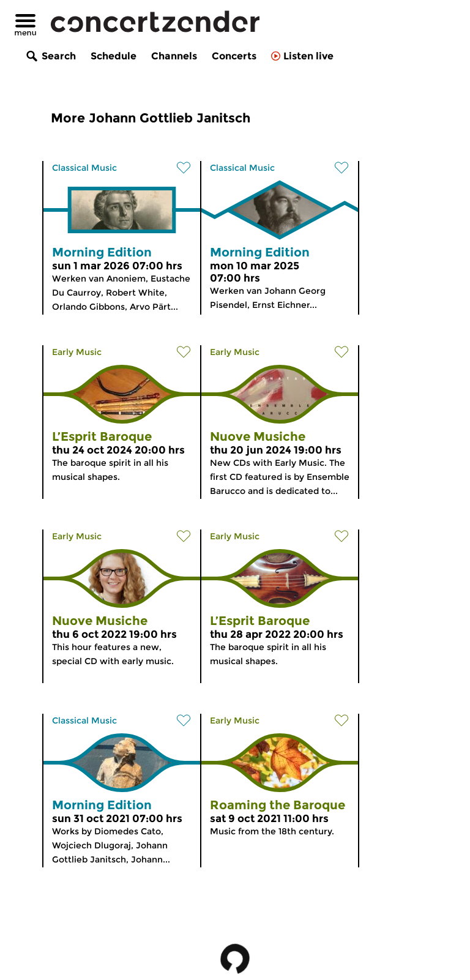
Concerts (234, 56)
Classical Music (84, 168)
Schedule (114, 56)
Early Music (77, 352)
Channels (174, 56)
